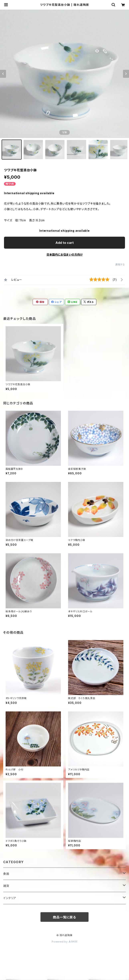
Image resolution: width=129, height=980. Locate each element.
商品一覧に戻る (64, 917)
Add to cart (65, 243)
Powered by (64, 942)
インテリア (10, 898)
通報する (120, 264)
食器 (6, 874)
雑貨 (6, 886)
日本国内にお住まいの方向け (64, 255)
